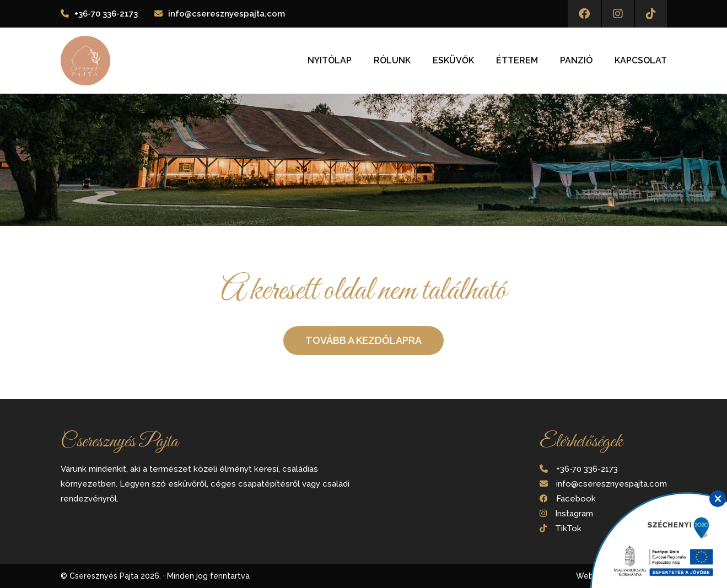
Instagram (574, 514)
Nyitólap (330, 61)
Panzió (576, 61)
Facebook (576, 499)
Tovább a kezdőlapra (363, 340)
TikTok (568, 528)
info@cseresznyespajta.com (227, 14)
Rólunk (392, 61)
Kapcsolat (641, 61)
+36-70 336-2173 (106, 14)
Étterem (517, 61)
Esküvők (453, 61)
